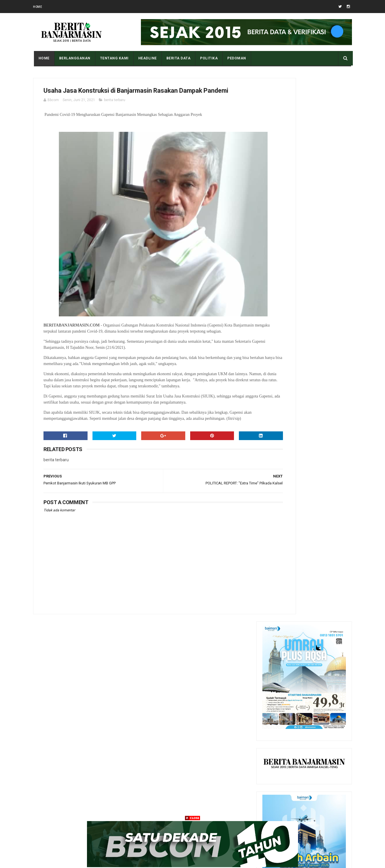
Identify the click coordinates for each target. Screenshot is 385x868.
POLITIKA (208, 58)
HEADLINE (147, 58)
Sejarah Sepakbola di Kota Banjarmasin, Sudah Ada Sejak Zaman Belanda (318, 637)
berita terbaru (115, 114)
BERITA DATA (178, 58)
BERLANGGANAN (74, 58)
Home (38, 7)
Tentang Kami (113, 58)
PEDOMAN (236, 58)
